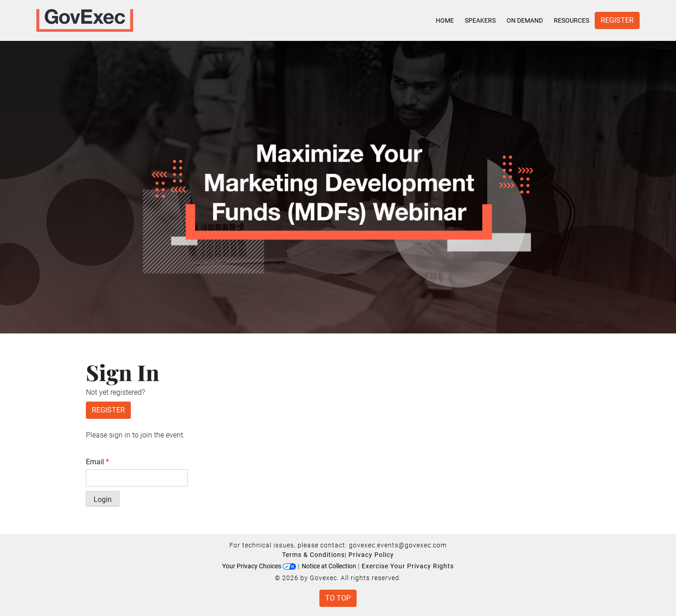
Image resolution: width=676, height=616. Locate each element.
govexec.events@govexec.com (398, 545)
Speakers (480, 20)
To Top (338, 598)
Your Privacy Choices (259, 566)
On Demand (525, 20)
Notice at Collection (329, 566)
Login (103, 499)
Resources (572, 20)
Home (445, 20)
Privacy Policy (371, 555)
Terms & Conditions (313, 555)
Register (617, 20)
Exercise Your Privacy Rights (408, 566)
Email (97, 462)
